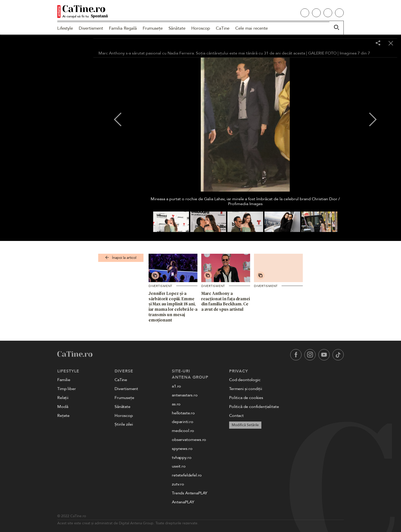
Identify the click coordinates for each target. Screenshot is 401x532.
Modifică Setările (245, 425)
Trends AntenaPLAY (190, 493)
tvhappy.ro (182, 458)
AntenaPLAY (183, 502)
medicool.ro (183, 431)
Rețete (63, 416)
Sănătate (177, 28)
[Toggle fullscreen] (365, 43)
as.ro (176, 404)
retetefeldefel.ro (187, 475)
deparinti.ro (183, 422)
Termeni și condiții (246, 389)
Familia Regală (123, 28)
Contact (236, 416)
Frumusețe (153, 28)
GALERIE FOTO (322, 53)
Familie (64, 380)
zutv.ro (178, 484)
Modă (63, 407)
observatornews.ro (189, 440)
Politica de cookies (246, 398)
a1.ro (176, 386)
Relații (63, 398)
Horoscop (201, 28)
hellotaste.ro (183, 413)
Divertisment (91, 28)
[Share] (378, 43)
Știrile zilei (124, 424)
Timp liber (66, 389)
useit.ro (179, 466)
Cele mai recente (252, 28)
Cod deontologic (245, 380)
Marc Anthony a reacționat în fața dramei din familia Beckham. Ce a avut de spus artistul (226, 301)
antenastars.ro (185, 395)
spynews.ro (182, 449)
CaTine (223, 28)
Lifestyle (65, 28)
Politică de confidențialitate (254, 407)
